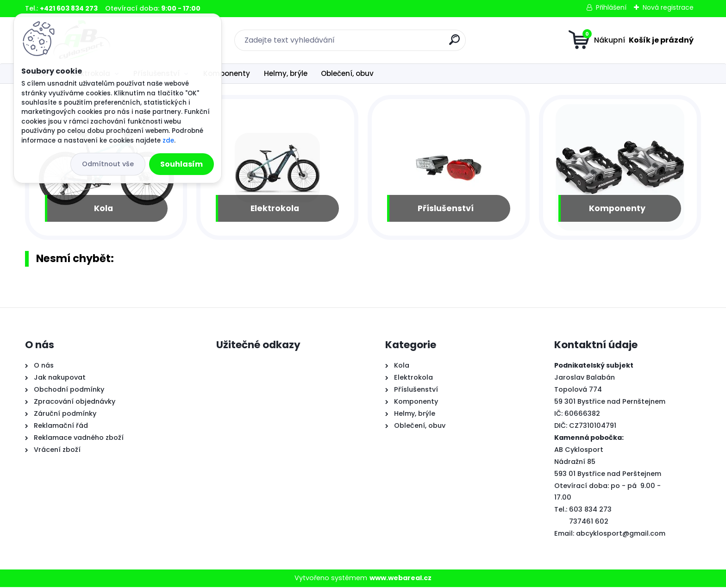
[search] (454, 43)
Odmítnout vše (108, 164)
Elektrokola (275, 209)
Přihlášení (611, 7)
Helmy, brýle (286, 73)
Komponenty (227, 73)
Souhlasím (181, 164)
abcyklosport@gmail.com (621, 534)
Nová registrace (668, 7)
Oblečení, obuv (347, 73)
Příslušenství (446, 209)
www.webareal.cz (401, 579)
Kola (103, 209)
